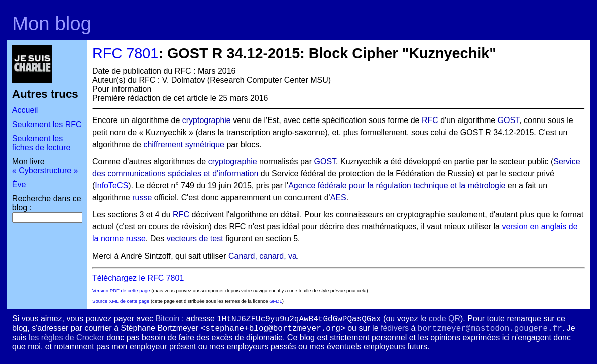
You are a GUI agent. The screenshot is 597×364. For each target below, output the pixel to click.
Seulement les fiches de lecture (41, 143)
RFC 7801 (125, 53)
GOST (509, 120)
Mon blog (52, 23)
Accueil (25, 110)
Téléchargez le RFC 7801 (138, 278)
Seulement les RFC (47, 124)
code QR (445, 319)
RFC (430, 120)
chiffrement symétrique (184, 144)
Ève (19, 185)
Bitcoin (167, 319)
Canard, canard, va (263, 256)
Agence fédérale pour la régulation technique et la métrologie (397, 186)
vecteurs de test (195, 239)
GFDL (276, 301)
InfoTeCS (111, 186)
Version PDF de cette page (121, 290)
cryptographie (207, 120)
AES (338, 198)
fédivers (395, 328)
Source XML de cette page (121, 301)
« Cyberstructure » (45, 170)
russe (142, 198)
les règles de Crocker (67, 338)
